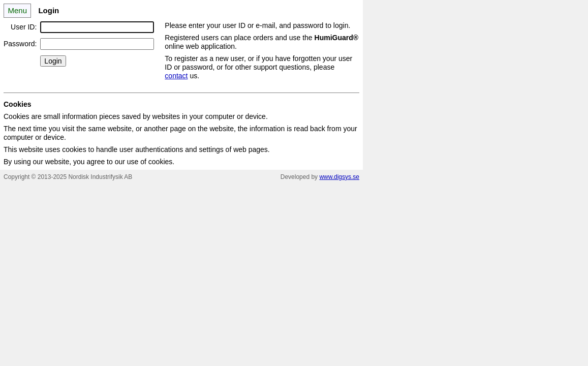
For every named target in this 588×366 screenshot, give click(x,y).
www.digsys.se (339, 177)
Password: (20, 44)
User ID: (24, 27)
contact (176, 76)
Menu (17, 10)
